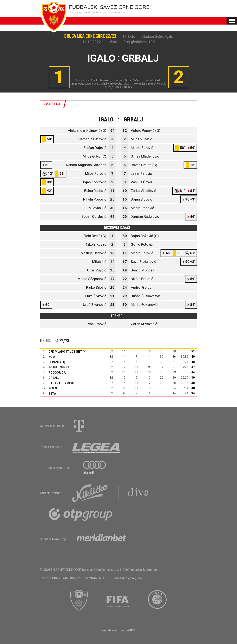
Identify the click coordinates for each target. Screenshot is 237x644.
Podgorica (57, 373)
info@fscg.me (132, 578)
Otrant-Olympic (61, 383)
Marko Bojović (142, 253)
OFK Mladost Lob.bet (65, 352)
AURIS (131, 630)
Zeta (52, 394)
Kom (52, 357)
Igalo (53, 388)
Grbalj (54, 378)
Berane (54, 362)
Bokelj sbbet (59, 367)
